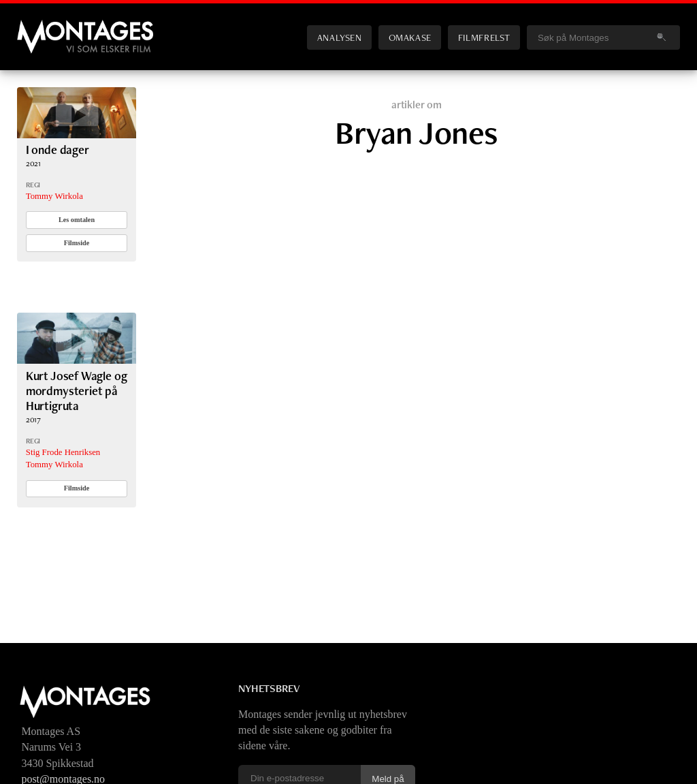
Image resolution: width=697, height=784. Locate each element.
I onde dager (58, 150)
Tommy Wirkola (54, 196)
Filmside (77, 243)
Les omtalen (77, 220)
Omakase (410, 37)
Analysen (340, 37)
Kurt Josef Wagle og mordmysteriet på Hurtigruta (77, 391)
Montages (39, 27)
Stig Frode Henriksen (63, 452)
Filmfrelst (484, 37)
